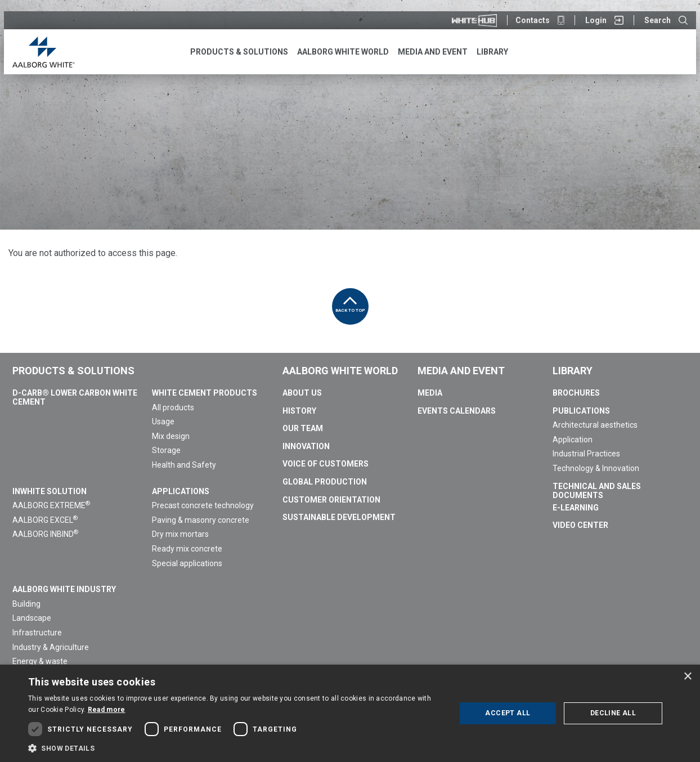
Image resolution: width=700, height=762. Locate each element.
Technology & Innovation (596, 468)
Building (26, 604)
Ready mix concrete (187, 549)
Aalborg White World (340, 371)
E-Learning (576, 508)
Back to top (350, 301)
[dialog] (350, 713)
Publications (581, 411)
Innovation (306, 446)
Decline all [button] (613, 713)
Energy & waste (40, 661)
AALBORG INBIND (45, 534)
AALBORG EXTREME (51, 505)
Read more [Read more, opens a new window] (107, 710)
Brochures (576, 393)
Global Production (325, 482)
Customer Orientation (331, 500)
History (299, 411)
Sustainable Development (339, 517)
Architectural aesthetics (595, 425)
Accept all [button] (508, 713)
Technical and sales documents (597, 491)
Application (573, 440)
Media (430, 393)
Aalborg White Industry (64, 589)
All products (173, 407)
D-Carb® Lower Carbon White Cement (75, 397)
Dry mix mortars (180, 534)
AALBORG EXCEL (45, 520)
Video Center (580, 525)
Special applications (187, 563)
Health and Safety (184, 465)
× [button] (687, 677)
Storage (166, 450)
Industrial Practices (586, 454)
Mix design (171, 436)
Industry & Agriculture (51, 647)
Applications (181, 491)
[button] (235, 748)
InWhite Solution (50, 491)
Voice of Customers (326, 464)
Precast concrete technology (203, 505)
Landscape (32, 618)
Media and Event (461, 371)
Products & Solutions (73, 371)
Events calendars (457, 411)
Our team (303, 428)
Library (573, 371)
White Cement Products (205, 393)
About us (302, 393)
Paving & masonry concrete (201, 520)
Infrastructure (37, 633)
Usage (163, 422)
